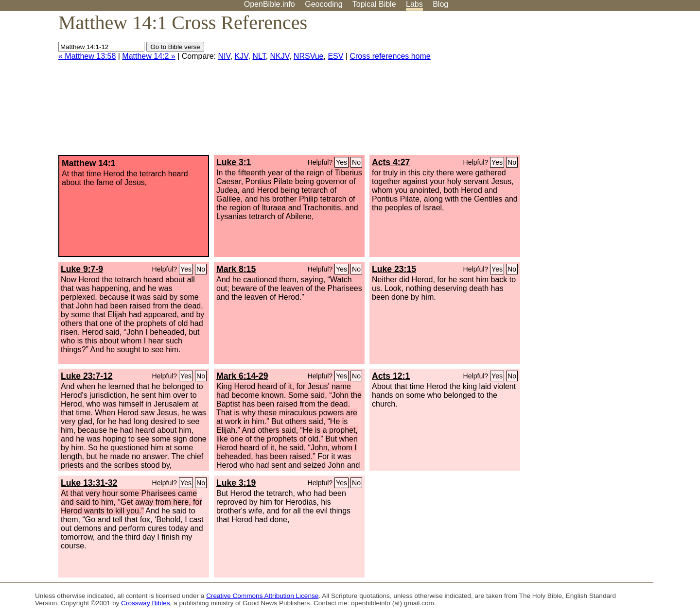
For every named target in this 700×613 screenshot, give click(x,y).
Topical (374, 4)
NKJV (280, 56)
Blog (440, 4)
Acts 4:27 (391, 162)
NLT (259, 56)
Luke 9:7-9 (82, 269)
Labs (414, 4)
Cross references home (390, 56)
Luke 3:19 (236, 483)
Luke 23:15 (394, 269)
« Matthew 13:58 (87, 56)
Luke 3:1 (234, 162)
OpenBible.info (270, 4)
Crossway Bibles (145, 603)
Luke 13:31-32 (89, 483)
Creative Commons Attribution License (262, 596)
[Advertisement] (602, 87)
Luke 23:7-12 (87, 376)
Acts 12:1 (391, 376)
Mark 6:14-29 (242, 376)
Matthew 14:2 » (149, 56)
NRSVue (309, 56)
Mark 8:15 (236, 269)
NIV (224, 56)
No (356, 162)
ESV (335, 56)
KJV (242, 56)
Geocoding (324, 4)
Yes (341, 162)
